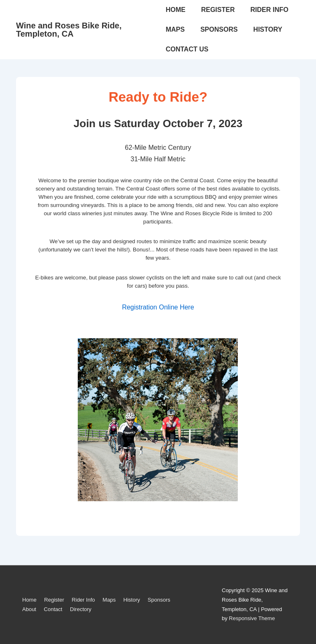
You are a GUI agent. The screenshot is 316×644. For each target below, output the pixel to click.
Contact (53, 609)
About (29, 609)
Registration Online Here (158, 307)
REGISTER (218, 10)
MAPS (175, 29)
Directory (81, 609)
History (132, 600)
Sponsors (159, 600)
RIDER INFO (269, 10)
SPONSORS (219, 29)
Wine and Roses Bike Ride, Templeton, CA (69, 30)
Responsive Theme (252, 618)
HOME (176, 10)
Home (29, 600)
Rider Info (83, 600)
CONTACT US (187, 49)
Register (54, 600)
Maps (109, 600)
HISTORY (268, 29)
